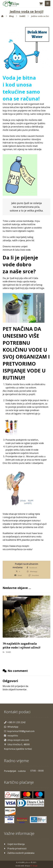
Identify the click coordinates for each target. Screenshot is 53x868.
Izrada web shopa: (23, 866)
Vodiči (8, 652)
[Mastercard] (27, 795)
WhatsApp (11, 727)
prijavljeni (20, 686)
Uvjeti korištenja (14, 844)
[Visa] (10, 803)
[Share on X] (18, 571)
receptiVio (11, 736)
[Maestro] (39, 795)
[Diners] (31, 803)
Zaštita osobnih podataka (19, 853)
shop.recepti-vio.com (17, 740)
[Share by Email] (18, 575)
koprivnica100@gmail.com (19, 731)
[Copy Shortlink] (34, 575)
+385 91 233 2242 (15, 722)
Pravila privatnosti (15, 849)
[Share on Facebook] (32, 568)
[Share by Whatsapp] (32, 571)
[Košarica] (41, 4)
